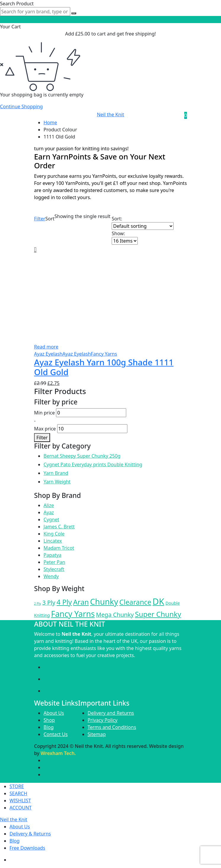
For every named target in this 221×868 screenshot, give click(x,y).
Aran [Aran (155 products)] (81, 602)
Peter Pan (54, 562)
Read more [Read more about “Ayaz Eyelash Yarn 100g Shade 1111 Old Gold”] (46, 347)
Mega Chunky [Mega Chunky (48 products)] (115, 615)
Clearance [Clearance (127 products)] (135, 602)
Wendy (51, 576)
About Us (54, 713)
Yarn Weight (57, 482)
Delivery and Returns (111, 713)
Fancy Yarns (104, 354)
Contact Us (56, 734)
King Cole (54, 534)
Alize (49, 505)
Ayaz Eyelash (48, 354)
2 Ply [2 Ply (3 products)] (38, 604)
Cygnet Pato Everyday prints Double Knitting (93, 464)
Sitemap (97, 734)
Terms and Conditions (112, 727)
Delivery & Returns (30, 834)
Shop (49, 720)
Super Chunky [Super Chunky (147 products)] (158, 614)
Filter (40, 219)
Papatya (52, 555)
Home (50, 122)
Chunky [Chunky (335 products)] (104, 602)
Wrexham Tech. (58, 753)
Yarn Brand (56, 473)
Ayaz (49, 512)
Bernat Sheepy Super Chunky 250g (82, 456)
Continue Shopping (21, 107)
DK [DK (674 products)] (158, 601)
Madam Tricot (59, 548)
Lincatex (53, 541)
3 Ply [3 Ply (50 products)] (49, 602)
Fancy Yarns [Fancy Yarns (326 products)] (73, 614)
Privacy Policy (103, 720)
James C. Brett (59, 527)
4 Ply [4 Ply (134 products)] (64, 602)
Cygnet (51, 519)
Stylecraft (54, 569)
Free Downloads (27, 848)
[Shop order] (143, 226)
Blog (49, 727)
